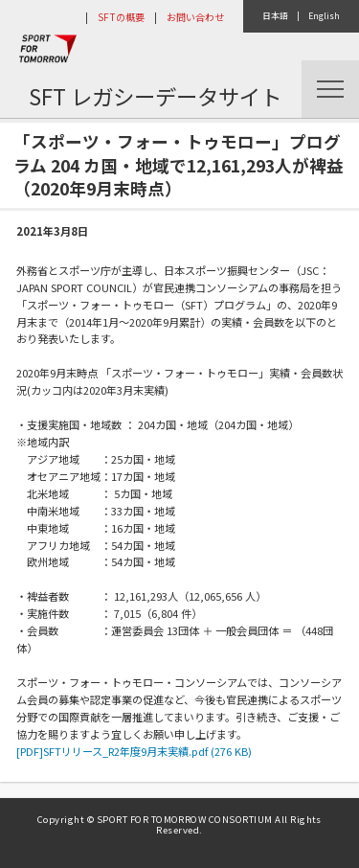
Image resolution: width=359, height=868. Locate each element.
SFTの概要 (121, 17)
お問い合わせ (195, 17)
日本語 (275, 16)
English (324, 16)
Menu (330, 89)
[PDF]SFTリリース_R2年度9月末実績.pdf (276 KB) (134, 751)
